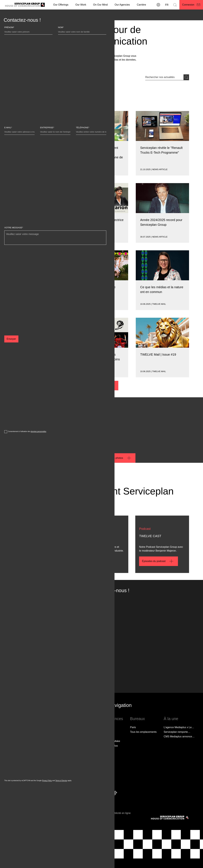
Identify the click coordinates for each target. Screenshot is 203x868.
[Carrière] (141, 5)
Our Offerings (61, 5)
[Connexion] (191, 5)
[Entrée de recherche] (164, 77)
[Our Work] (81, 5)
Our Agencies (122, 5)
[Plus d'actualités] (101, 386)
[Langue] (167, 5)
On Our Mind (100, 5)
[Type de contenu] (41, 99)
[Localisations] (158, 5)
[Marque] (20, 99)
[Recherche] (175, 5)
